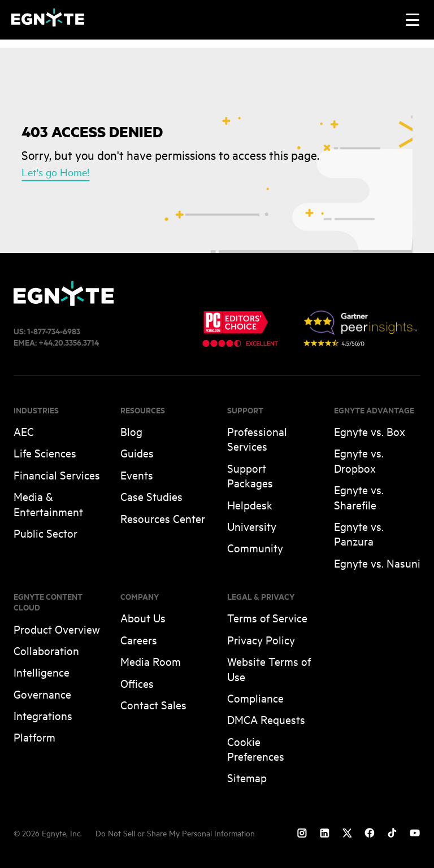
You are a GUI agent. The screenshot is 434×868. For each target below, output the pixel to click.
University (252, 526)
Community (255, 548)
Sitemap (247, 777)
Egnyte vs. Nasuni (377, 563)
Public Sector (45, 533)
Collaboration (46, 650)
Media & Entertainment (48, 503)
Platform (34, 737)
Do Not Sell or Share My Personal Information (175, 833)
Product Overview (57, 629)
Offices (137, 683)
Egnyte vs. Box (370, 431)
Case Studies (151, 496)
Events (137, 475)
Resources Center (163, 518)
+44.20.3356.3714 (69, 342)
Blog (131, 431)
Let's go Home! (55, 171)
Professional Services (257, 439)
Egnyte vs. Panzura (359, 533)
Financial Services (57, 475)
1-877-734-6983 (54, 331)
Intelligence (42, 672)
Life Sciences (45, 453)
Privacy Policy (261, 640)
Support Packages (250, 475)
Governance (42, 694)
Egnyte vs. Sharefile (359, 497)
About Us (143, 618)
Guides (137, 453)
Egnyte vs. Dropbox (359, 460)
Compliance (255, 698)
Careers (139, 640)
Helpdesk (250, 505)
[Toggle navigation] (413, 20)
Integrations (43, 715)
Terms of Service (267, 618)
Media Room (151, 661)
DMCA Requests (266, 719)
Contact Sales (153, 705)
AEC (24, 431)
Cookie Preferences (256, 749)
